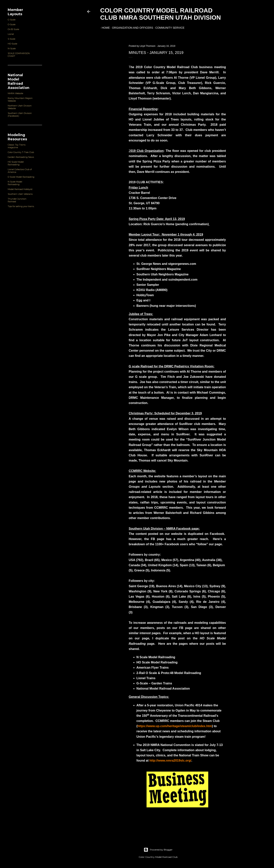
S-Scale (11, 39)
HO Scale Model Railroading (16, 163)
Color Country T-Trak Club (21, 152)
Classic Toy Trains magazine (17, 146)
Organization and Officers (131, 28)
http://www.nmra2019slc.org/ (170, 761)
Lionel (11, 34)
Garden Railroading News (21, 157)
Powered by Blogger (158, 850)
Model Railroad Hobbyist (20, 189)
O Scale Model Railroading (21, 177)
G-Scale (12, 20)
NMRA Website (15, 93)
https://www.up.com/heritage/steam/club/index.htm (175, 726)
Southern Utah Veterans (20, 194)
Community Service (168, 28)
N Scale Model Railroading (15, 183)
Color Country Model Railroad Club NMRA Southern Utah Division (161, 14)
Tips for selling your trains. (21, 206)
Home (104, 28)
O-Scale (12, 24)
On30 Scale (13, 29)
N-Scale (12, 49)
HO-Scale (12, 44)
